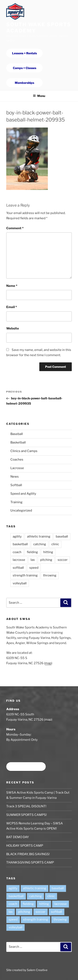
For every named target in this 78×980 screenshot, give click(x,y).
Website (13, 328)
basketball (20, 544)
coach (17, 552)
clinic (55, 544)
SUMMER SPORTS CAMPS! (27, 815)
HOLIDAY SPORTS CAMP (25, 846)
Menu (39, 96)
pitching (46, 560)
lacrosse (19, 560)
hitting (48, 552)
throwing (50, 575)
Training (16, 502)
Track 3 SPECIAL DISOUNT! (26, 806)
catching (40, 544)
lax (33, 560)
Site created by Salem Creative (27, 970)
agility (17, 536)
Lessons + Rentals (24, 53)
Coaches (17, 460)
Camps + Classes (25, 68)
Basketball (18, 442)
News (15, 477)
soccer (63, 560)
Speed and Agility (23, 494)
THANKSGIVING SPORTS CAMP (30, 862)
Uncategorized (21, 510)
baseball (62, 536)
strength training (25, 575)
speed (34, 568)
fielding (32, 552)
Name (12, 286)
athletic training (39, 536)
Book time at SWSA (26, 767)
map (48, 663)
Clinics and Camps (24, 451)
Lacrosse (17, 468)
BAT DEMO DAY (18, 837)
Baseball (17, 434)
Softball (16, 485)
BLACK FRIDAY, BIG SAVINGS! (28, 854)
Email (12, 307)
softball (18, 568)
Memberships (24, 83)
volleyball (20, 583)
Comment (15, 228)
